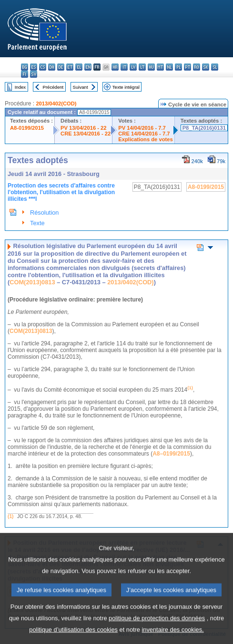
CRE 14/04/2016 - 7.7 (144, 134)
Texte (37, 223)
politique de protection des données (157, 630)
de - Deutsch (61, 67)
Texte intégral (126, 87)
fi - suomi (25, 74)
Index (20, 87)
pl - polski (178, 67)
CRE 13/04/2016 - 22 (86, 134)
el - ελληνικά (79, 67)
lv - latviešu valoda (133, 67)
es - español (34, 67)
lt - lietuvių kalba (142, 67)
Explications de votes (145, 139)
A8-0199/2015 (27, 128)
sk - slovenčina (206, 67)
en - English (88, 67)
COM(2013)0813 (32, 282)
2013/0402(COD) (56, 104)
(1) (10, 516)
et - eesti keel (70, 67)
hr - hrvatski (115, 67)
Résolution (44, 213)
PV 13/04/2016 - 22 (83, 128)
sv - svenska (34, 74)
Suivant (81, 87)
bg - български (25, 67)
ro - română (197, 67)
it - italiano (124, 67)
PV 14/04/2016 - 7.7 (142, 128)
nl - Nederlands (169, 67)
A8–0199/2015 (171, 454)
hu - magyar (151, 67)
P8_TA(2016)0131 (204, 128)
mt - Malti (160, 67)
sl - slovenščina (215, 67)
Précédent (53, 87)
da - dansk (52, 67)
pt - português (187, 67)
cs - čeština (43, 67)
